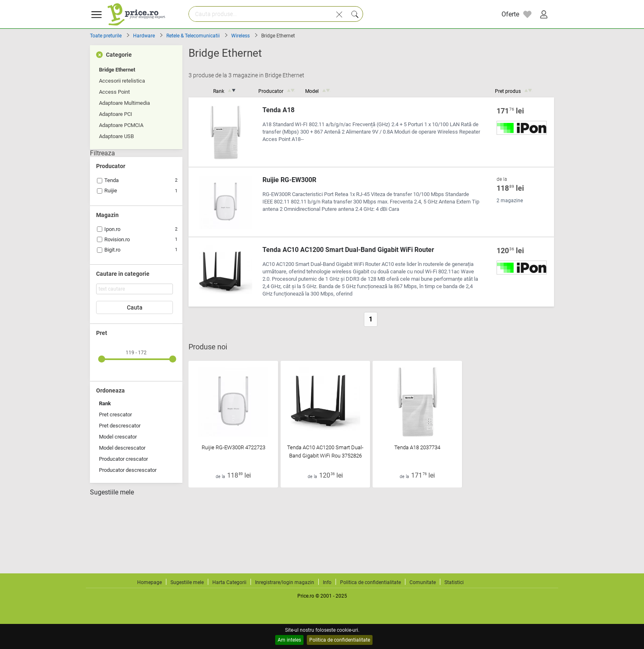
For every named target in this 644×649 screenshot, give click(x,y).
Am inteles (289, 640)
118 (510, 188)
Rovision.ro (117, 239)
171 (510, 111)
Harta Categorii (229, 582)
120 (510, 251)
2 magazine (510, 201)
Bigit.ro (112, 250)
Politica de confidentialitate (340, 640)
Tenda (112, 180)
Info (327, 582)
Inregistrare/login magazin (285, 582)
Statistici (454, 582)
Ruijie (111, 191)
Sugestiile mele (112, 492)
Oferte (510, 14)
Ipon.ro (112, 229)
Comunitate (423, 582)
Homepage (149, 582)
